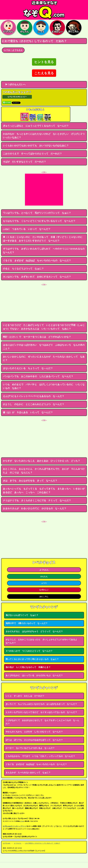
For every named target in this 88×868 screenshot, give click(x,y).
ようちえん (44, 570)
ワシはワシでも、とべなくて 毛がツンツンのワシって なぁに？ (37, 213)
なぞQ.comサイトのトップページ (15, 826)
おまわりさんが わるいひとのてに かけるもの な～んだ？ (35, 508)
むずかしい (44, 590)
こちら (22, 821)
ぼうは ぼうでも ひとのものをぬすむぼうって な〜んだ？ (34, 740)
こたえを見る (44, 73)
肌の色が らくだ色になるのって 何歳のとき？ (28, 667)
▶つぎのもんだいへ (14, 84)
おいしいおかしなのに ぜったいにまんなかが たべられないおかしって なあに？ (44, 358)
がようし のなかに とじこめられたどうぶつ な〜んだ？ (34, 404)
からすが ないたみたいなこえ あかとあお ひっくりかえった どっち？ (42, 461)
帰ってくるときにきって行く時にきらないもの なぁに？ (32, 659)
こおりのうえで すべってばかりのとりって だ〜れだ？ (32, 154)
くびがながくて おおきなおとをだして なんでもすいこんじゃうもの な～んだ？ (42, 722)
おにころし (44, 596)
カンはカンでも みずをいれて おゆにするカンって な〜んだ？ (37, 277)
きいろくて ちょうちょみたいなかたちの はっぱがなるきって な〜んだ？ (41, 704)
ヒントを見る (44, 62)
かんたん (44, 576)
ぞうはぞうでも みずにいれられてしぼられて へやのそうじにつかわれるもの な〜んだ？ (45, 251)
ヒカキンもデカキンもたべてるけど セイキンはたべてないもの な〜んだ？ (41, 712)
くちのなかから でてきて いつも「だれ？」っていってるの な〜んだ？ (40, 756)
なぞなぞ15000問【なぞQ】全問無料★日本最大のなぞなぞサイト (44, 10)
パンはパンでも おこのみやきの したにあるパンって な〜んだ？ (38, 376)
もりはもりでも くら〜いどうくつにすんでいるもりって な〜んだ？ (39, 221)
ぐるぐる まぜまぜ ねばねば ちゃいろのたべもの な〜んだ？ (37, 260)
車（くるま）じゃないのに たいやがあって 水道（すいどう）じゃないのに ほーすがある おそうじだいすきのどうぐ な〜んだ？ (44, 239)
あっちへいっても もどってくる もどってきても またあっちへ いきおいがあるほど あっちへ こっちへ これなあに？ (44, 491)
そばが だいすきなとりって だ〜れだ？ (24, 162)
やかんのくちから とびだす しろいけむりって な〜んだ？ (34, 732)
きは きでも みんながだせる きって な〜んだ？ (30, 481)
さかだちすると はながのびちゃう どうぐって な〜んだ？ (34, 631)
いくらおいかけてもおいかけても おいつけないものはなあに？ (36, 146)
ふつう (44, 583)
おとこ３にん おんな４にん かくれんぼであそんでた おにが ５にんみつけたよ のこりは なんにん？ (44, 471)
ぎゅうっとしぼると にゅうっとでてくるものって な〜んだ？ (36, 126)
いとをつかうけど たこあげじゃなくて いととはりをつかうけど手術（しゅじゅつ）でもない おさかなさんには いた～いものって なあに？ (44, 327)
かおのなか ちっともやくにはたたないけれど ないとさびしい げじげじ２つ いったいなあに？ (45, 136)
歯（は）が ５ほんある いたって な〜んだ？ (28, 412)
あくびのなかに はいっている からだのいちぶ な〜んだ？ (34, 675)
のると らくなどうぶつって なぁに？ (23, 269)
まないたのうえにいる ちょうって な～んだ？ (28, 368)
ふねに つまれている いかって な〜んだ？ (27, 229)
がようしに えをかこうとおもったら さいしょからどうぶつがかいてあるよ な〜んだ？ (42, 641)
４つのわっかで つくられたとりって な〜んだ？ (29, 651)
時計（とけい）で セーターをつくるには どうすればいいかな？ (37, 337)
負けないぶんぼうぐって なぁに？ (22, 615)
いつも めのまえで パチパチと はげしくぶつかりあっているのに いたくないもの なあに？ (44, 386)
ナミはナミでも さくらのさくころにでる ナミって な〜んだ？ (37, 500)
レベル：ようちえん (13, 50)
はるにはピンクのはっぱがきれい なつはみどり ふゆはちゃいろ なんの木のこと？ (44, 347)
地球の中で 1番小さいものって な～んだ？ (27, 623)
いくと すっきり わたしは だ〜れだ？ (25, 696)
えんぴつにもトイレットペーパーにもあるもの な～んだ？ (34, 396)
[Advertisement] (44, 190)
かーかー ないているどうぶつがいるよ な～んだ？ (30, 748)
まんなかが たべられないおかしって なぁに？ (28, 773)
